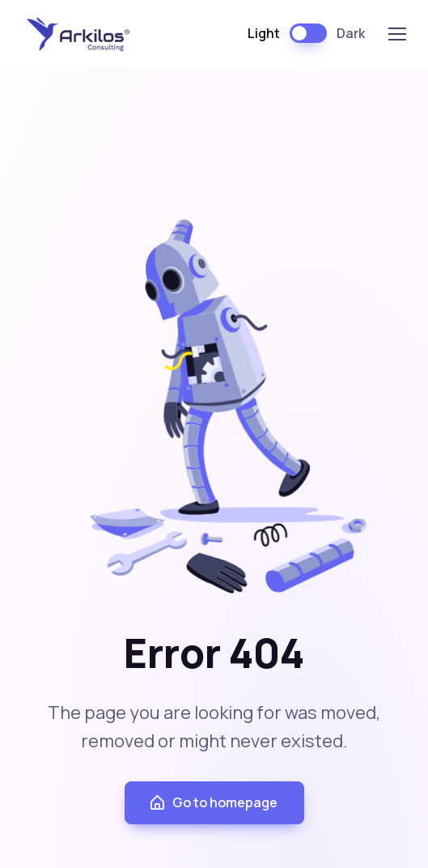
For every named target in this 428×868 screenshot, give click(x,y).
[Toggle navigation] (396, 34)
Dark (351, 33)
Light (264, 33)
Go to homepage (213, 803)
